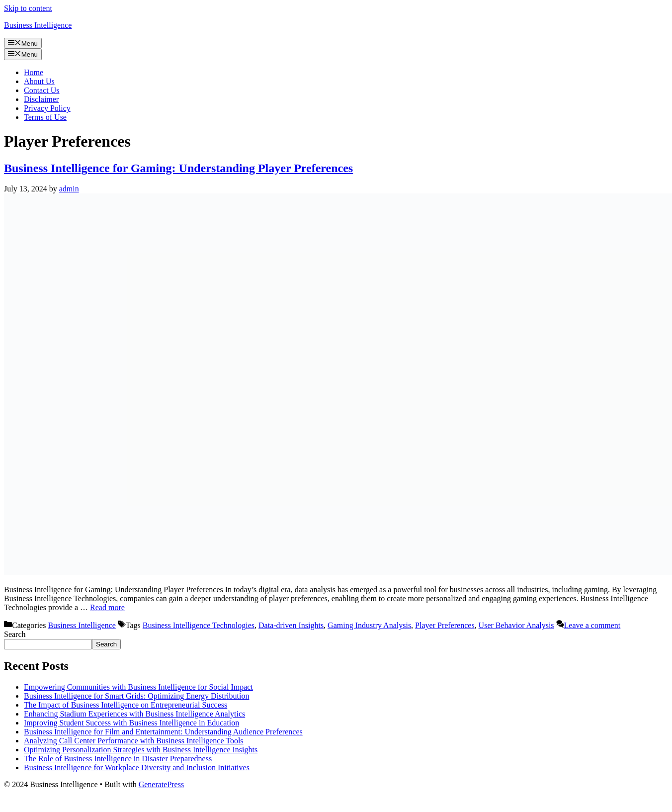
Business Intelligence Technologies (199, 625)
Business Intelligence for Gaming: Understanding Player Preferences (178, 168)
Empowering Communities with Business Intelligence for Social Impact (138, 687)
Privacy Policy (47, 108)
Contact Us (42, 90)
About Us (39, 81)
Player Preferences (445, 625)
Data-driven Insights (291, 625)
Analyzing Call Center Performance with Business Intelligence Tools (134, 741)
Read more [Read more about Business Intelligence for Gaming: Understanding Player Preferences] (107, 607)
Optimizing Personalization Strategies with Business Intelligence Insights (141, 750)
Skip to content (28, 8)
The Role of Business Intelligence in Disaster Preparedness (118, 759)
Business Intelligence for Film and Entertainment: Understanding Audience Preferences (163, 732)
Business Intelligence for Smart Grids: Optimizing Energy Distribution (136, 696)
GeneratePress (162, 784)
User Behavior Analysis (516, 625)
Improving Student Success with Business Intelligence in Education (131, 723)
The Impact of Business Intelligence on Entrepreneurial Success (126, 705)
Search (15, 634)
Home (34, 72)
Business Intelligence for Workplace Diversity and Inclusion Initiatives (137, 767)
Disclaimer (41, 99)
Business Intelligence (38, 25)
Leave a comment (592, 625)
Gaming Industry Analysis (369, 625)
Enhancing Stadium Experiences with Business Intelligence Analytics (134, 714)
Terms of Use (45, 117)
